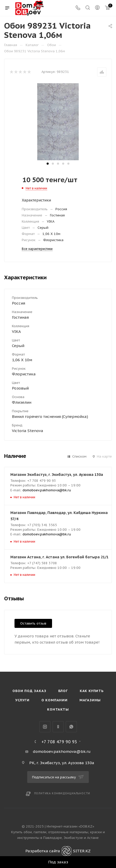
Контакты (58, 709)
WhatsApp (71, 727)
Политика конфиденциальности (62, 793)
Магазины (90, 700)
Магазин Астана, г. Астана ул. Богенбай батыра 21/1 (59, 557)
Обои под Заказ (29, 691)
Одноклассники (58, 727)
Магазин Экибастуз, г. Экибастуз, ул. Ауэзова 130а (57, 475)
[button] (48, 164)
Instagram (45, 727)
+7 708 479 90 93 (59, 742)
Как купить (92, 691)
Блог (63, 691)
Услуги (22, 700)
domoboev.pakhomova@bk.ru (47, 490)
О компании (55, 700)
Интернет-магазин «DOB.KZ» (70, 826)
